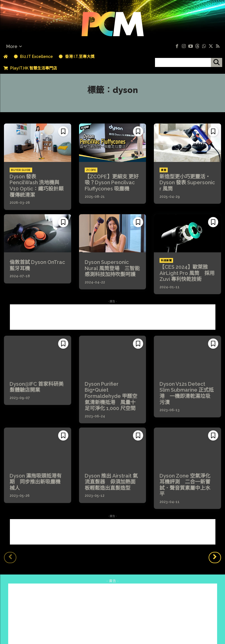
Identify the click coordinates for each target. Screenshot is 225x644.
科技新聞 (166, 252)
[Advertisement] (113, 307)
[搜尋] (217, 62)
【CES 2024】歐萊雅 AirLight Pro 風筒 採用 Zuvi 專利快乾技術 (184, 264)
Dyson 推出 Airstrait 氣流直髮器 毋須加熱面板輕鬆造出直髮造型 (112, 462)
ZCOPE (91, 170)
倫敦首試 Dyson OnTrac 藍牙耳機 (37, 256)
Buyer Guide (21, 170)
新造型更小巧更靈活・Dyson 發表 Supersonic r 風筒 (186, 182)
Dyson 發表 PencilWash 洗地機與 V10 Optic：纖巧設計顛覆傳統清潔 (37, 182)
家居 (164, 170)
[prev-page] (10, 530)
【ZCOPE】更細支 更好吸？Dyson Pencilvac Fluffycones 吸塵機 (109, 182)
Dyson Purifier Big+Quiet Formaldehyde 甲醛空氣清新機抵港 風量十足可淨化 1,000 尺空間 (112, 382)
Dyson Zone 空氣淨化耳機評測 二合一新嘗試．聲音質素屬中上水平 (187, 462)
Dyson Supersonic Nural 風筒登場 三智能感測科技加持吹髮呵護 (112, 259)
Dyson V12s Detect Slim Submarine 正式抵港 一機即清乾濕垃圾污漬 (185, 379)
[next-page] (215, 530)
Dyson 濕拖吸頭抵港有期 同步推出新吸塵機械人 (37, 459)
